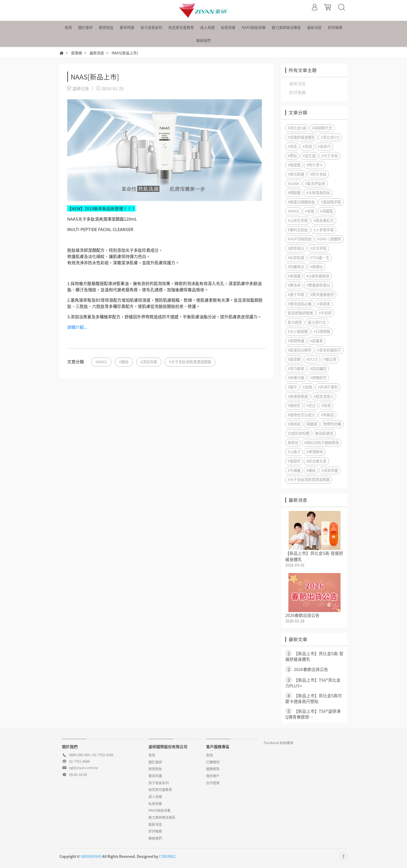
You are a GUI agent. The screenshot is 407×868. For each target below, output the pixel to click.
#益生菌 (309, 156)
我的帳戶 (213, 776)
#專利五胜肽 (298, 230)
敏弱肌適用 (324, 433)
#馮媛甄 (327, 211)
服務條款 (213, 769)
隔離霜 (312, 424)
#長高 (307, 146)
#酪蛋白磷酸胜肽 (301, 202)
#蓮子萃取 (296, 294)
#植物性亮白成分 (301, 415)
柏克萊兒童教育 (160, 789)
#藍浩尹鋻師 (315, 183)
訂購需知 (213, 762)
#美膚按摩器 (298, 396)
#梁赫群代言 (322, 128)
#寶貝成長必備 (300, 304)
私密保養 (155, 803)
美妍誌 (293, 443)
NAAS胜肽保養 (160, 810)
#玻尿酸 (294, 165)
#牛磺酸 (294, 470)
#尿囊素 (316, 341)
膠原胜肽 (155, 769)
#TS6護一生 (320, 258)
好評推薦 (155, 831)
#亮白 (311, 405)
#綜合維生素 (316, 461)
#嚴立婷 (330, 359)
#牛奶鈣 (325, 313)
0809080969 (91, 856)
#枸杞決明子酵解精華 (322, 443)
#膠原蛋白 (296, 248)
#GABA (293, 183)
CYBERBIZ (167, 856)
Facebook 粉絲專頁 (279, 743)
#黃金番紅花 (324, 220)
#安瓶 (310, 211)
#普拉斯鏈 (296, 174)
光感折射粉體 (299, 433)
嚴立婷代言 (317, 322)
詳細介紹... (77, 327)
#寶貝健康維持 (322, 294)
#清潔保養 (149, 362)
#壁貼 (292, 156)
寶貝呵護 (155, 776)
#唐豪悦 (316, 267)
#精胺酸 (294, 193)
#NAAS (101, 362)
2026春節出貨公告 (302, 615)
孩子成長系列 (159, 783)
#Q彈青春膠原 (318, 276)
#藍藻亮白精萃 (300, 350)
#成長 (292, 146)
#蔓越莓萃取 (331, 202)
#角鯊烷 (327, 415)
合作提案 (213, 783)
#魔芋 (292, 387)
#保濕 (326, 405)
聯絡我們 (155, 838)
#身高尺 (324, 146)
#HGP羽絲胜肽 (300, 239)
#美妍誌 (294, 424)
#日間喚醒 (322, 331)
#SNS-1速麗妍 (329, 239)
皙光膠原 (295, 322)
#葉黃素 (324, 304)
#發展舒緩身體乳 (301, 137)
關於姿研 (155, 762)
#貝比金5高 (297, 128)
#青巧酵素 (296, 369)
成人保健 (155, 796)
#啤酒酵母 (315, 452)
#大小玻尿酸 (298, 331)
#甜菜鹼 (294, 359)
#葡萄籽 (294, 461)
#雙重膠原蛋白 (318, 285)
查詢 (209, 755)
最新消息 (155, 824)
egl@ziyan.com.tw (83, 768)
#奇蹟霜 (294, 276)
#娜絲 (124, 362)
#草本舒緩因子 (329, 350)
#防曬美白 (296, 267)
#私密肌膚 (296, 258)
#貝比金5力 (330, 137)
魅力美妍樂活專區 (162, 817)
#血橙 (307, 387)
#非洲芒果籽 (328, 387)
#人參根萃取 (324, 230)
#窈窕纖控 (318, 369)
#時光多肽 (318, 174)
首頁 (152, 755)
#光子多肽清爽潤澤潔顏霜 (190, 362)
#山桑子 (294, 452)
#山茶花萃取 (298, 220)
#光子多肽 (330, 156)
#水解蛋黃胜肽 (318, 193)
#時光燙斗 (315, 165)
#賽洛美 (294, 285)
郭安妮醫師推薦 (300, 313)
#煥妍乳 (294, 405)
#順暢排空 (318, 378)
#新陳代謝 (296, 378)
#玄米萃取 (318, 248)
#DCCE (312, 359)
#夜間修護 (296, 341)
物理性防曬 (332, 424)
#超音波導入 (324, 396)
